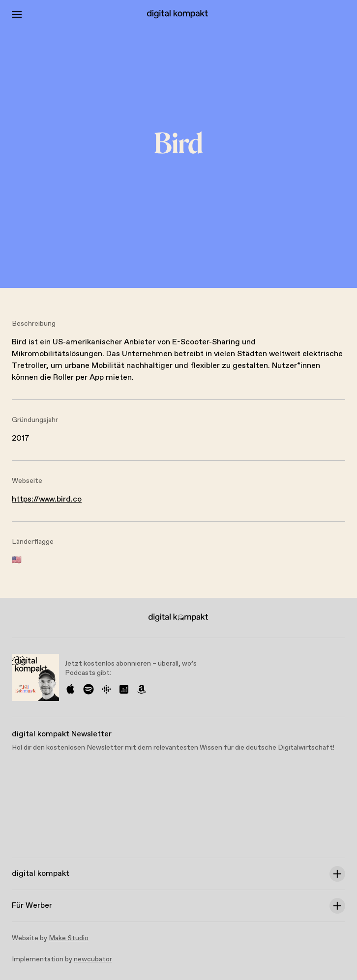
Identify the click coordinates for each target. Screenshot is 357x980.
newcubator (93, 959)
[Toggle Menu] (17, 14)
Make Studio (69, 938)
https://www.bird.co (47, 499)
